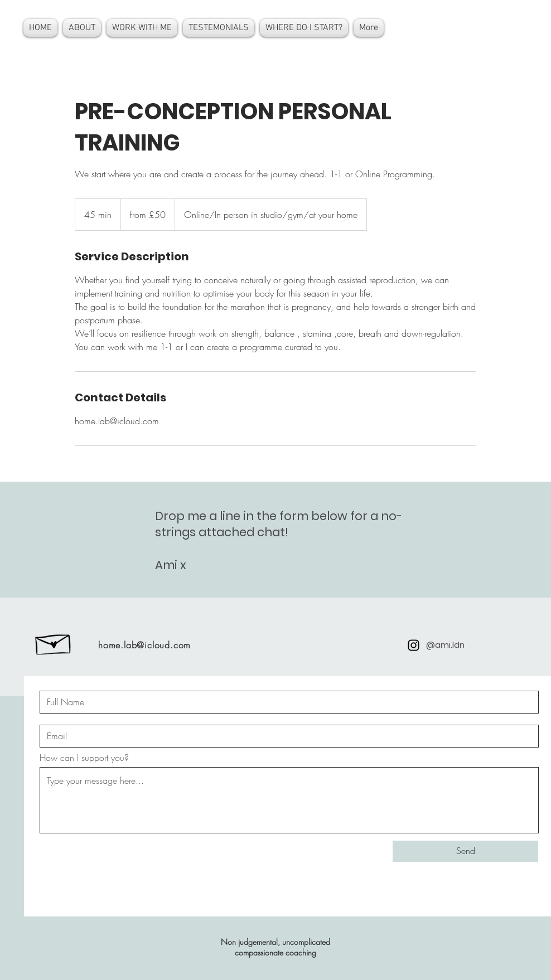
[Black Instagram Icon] (414, 645)
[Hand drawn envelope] (54, 642)
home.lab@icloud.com (144, 645)
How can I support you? (84, 758)
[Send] (465, 851)
